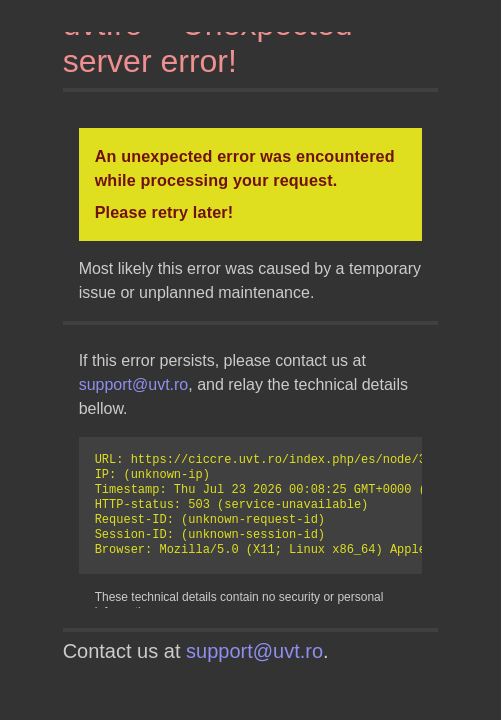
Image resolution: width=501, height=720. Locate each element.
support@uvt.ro (134, 384)
